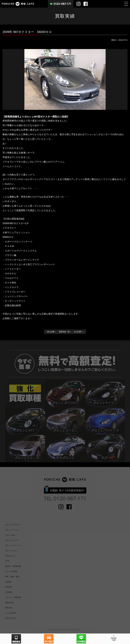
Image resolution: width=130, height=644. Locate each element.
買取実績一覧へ (65, 332)
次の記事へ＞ (79, 332)
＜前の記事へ (51, 332)
